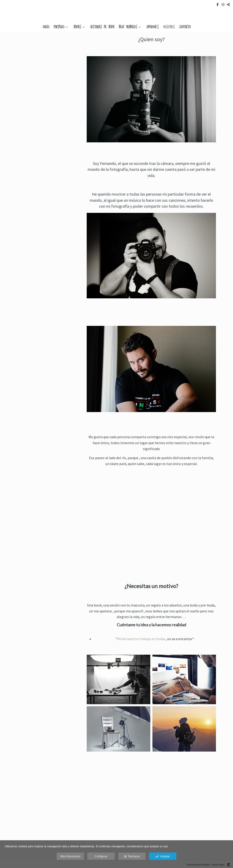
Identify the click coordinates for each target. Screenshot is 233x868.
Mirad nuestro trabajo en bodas (141, 639)
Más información (70, 856)
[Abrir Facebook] (218, 5)
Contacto (185, 27)
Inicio (46, 27)
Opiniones (153, 27)
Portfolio (59, 27)
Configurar (101, 856)
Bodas (77, 27)
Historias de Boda (102, 27)
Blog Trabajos (128, 27)
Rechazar (132, 857)
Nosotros (169, 27)
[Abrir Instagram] (223, 5)
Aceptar (163, 857)
